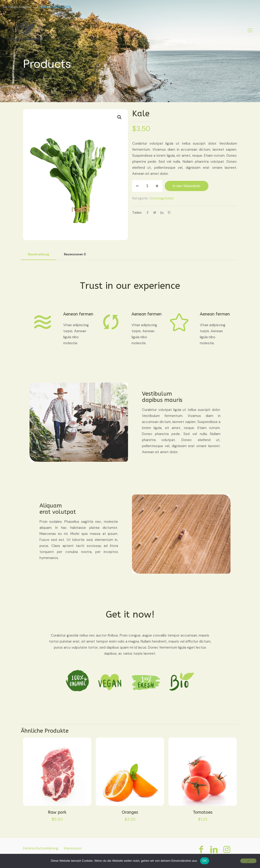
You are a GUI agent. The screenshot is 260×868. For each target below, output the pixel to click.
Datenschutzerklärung (41, 848)
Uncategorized (161, 198)
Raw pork (57, 812)
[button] (120, 117)
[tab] (38, 255)
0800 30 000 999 (55, 7)
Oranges (130, 812)
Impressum (73, 848)
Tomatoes (203, 812)
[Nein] (248, 861)
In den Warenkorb (187, 186)
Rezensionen (75, 254)
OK (205, 861)
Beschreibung (38, 254)
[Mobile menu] (250, 30)
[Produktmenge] (147, 186)
